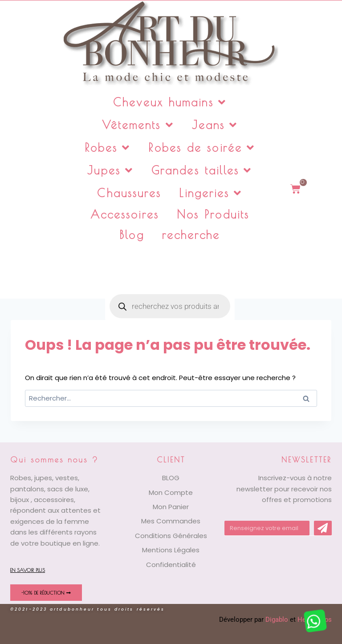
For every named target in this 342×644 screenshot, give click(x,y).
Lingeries (211, 193)
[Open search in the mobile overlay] (170, 267)
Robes (108, 148)
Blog (132, 235)
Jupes (110, 170)
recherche (191, 235)
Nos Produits (213, 214)
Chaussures (129, 193)
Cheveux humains (170, 102)
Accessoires (125, 214)
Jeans (215, 125)
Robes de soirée (202, 148)
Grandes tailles (202, 170)
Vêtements (138, 125)
